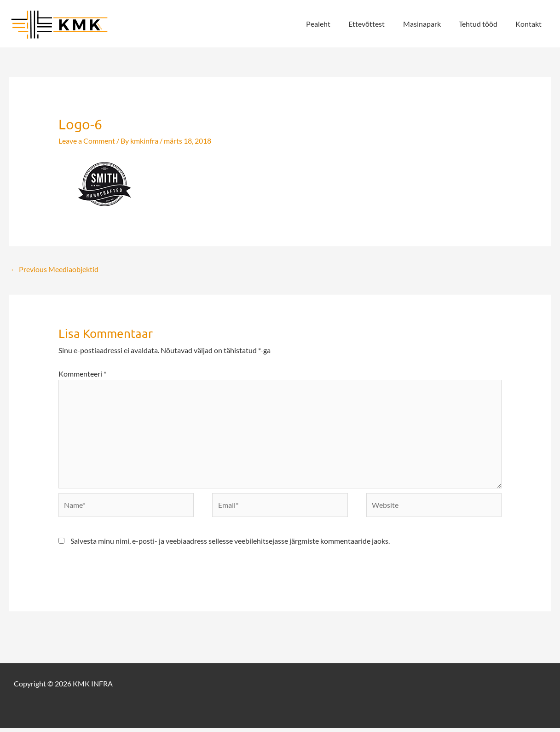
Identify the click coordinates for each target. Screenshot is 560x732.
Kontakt (530, 24)
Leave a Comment (87, 141)
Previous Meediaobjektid (54, 270)
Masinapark (430, 24)
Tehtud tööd (483, 24)
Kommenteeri (82, 374)
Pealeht (333, 24)
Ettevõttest (378, 24)
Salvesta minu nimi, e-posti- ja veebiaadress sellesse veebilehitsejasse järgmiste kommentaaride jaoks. (230, 545)
